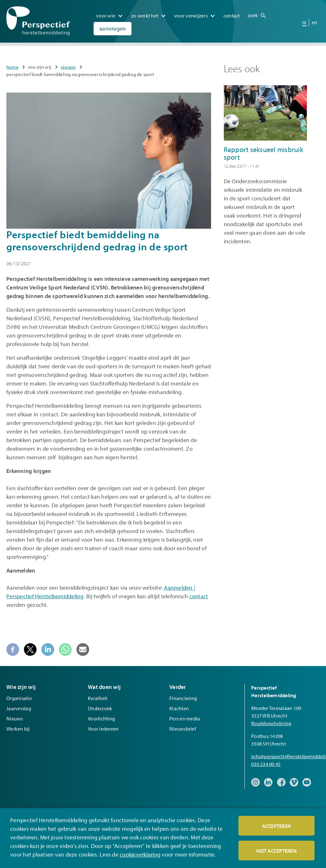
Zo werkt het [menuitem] (145, 16)
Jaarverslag (19, 708)
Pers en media (185, 719)
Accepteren (277, 826)
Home (12, 67)
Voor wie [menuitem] (106, 16)
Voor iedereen (103, 729)
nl (304, 22)
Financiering (183, 698)
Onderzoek (100, 708)
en (315, 22)
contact (199, 596)
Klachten (179, 708)
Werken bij (18, 729)
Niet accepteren (276, 851)
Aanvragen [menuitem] (113, 28)
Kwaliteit (98, 698)
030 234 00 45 (266, 764)
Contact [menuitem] (232, 16)
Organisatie (19, 698)
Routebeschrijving (271, 723)
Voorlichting (101, 719)
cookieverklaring (140, 855)
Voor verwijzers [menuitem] (191, 16)
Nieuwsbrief (183, 729)
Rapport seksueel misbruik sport (263, 153)
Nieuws (68, 67)
